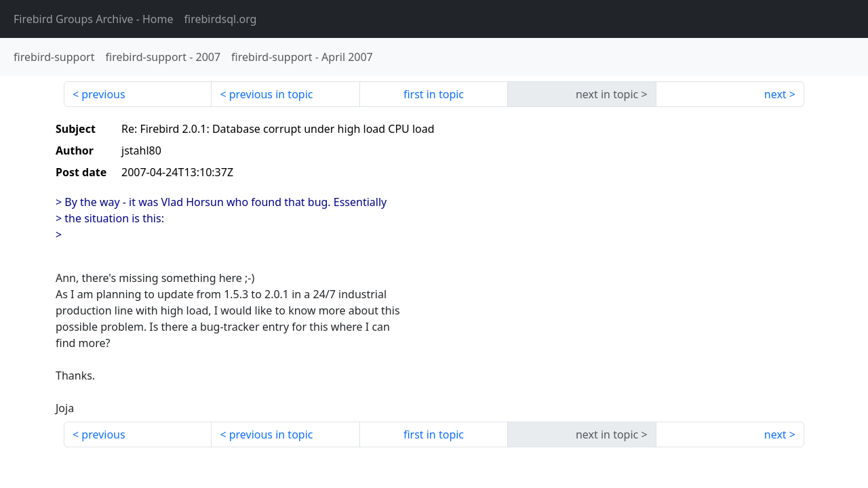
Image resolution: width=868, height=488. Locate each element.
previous (103, 94)
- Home (94, 19)
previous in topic (271, 94)
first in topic (434, 94)
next (775, 94)
